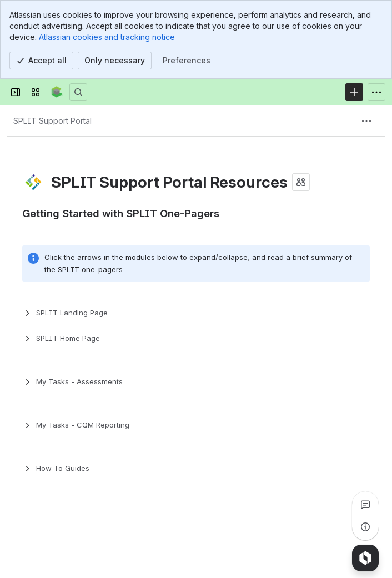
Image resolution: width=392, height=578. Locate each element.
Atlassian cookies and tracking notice (107, 37)
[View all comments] (365, 505)
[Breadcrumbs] (52, 121)
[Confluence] (57, 92)
